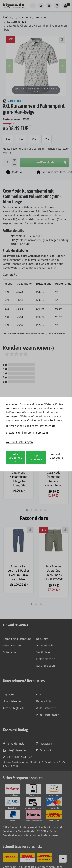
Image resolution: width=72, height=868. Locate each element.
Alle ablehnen (36, 458)
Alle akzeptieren (16, 458)
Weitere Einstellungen (19, 442)
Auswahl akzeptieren (56, 458)
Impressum (41, 433)
